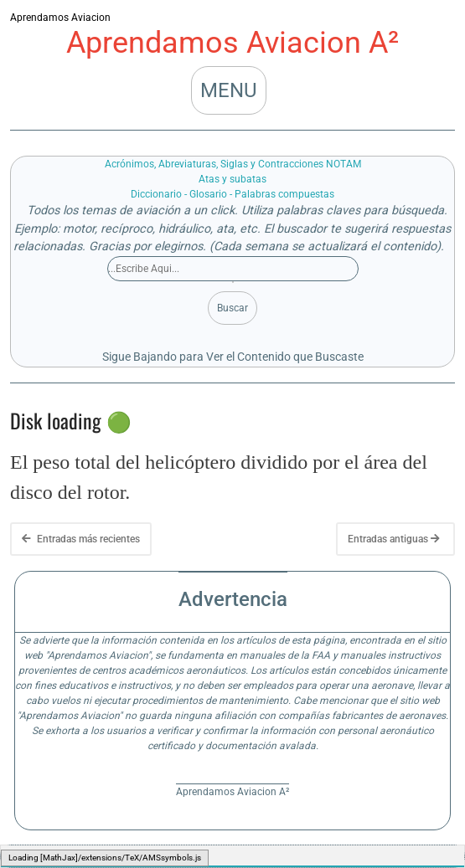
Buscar (232, 308)
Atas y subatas (232, 179)
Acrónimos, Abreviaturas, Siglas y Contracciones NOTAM (233, 164)
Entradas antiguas (394, 539)
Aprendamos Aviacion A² (232, 43)
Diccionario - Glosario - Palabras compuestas (232, 194)
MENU (229, 90)
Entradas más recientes (81, 539)
